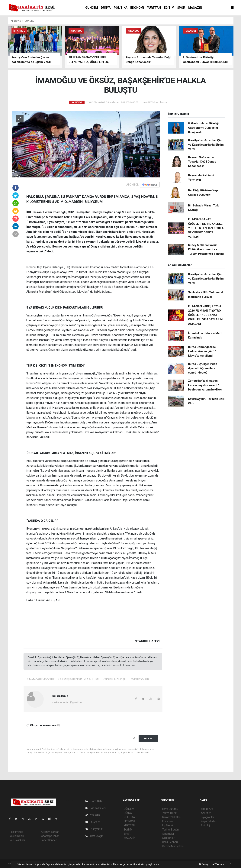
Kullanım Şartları (50, 832)
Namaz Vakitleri (171, 817)
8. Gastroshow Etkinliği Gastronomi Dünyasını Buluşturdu (203, 128)
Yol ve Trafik (169, 813)
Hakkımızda (16, 832)
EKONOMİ (137, 8)
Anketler (206, 813)
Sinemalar (168, 834)
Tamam (218, 864)
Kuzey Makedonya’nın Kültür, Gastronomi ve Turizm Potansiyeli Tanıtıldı (206, 249)
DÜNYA (106, 8)
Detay (203, 864)
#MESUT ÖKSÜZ (140, 679)
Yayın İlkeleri (17, 836)
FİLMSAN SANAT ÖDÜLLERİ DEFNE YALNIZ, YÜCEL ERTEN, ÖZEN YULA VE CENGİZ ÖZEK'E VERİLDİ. (206, 228)
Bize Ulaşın (94, 836)
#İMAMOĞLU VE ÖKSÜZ (41, 679)
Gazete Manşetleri (173, 846)
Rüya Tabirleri (209, 821)
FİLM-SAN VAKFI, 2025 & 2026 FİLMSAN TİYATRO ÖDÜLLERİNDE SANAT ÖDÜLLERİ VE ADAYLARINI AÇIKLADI (206, 315)
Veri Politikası (17, 840)
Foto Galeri (95, 801)
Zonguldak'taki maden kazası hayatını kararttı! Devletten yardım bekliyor (205, 385)
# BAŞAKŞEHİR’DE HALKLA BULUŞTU (79, 679)
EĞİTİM (169, 8)
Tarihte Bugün (170, 830)
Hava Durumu (170, 809)
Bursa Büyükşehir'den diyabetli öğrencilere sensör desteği (203, 368)
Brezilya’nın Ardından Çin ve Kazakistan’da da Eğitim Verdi (206, 145)
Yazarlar (93, 815)
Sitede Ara (207, 809)
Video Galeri (95, 808)
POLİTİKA (120, 8)
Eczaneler (168, 821)
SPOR (181, 8)
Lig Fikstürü (169, 825)
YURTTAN (154, 8)
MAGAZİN (195, 8)
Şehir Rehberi (170, 842)
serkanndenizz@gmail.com (68, 702)
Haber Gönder (49, 840)
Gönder (148, 738)
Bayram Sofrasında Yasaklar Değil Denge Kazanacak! (202, 162)
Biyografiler (208, 817)
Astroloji (206, 825)
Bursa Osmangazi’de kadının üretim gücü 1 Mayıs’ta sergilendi (202, 351)
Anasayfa (16, 21)
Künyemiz (94, 829)
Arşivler (93, 822)
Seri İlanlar (168, 838)
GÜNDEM (92, 8)
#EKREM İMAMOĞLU (115, 679)
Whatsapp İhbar (50, 836)
